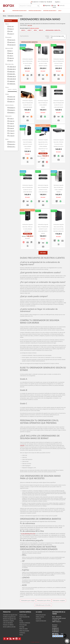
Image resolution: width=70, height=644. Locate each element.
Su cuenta (39, 612)
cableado (22, 445)
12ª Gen (12, 136)
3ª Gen (11, 119)
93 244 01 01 (35, 2)
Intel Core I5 (13, 40)
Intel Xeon (12, 45)
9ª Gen (11, 128)
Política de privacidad (24, 631)
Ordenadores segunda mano (20, 11)
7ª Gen (11, 123)
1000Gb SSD (13, 84)
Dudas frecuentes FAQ (24, 617)
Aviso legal (22, 627)
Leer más (30, 25)
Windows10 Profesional (13, 110)
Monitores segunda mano (50, 11)
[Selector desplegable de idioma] (58, 2)
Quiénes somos (23, 615)
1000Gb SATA (13, 81)
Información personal (41, 615)
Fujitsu (11, 29)
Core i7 (29, 30)
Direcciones (38, 619)
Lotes (60, 11)
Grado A (12, 97)
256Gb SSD (13, 72)
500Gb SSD (12, 76)
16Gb (11, 58)
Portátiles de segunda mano (9, 617)
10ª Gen (12, 131)
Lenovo (12, 34)
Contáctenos (22, 633)
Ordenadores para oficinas (44, 600)
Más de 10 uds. (13, 142)
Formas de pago (23, 625)
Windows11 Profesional (13, 113)
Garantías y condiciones (25, 623)
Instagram (17, 639)
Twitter (8, 639)
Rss (11, 639)
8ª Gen (12, 126)
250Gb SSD (12, 69)
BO (8, 6)
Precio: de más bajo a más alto (58, 37)
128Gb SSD (12, 67)
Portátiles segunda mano (35, 11)
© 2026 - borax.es (35, 642)
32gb (11, 61)
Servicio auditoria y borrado (9, 627)
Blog (20, 619)
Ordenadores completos (53, 30)
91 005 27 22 (43, 2)
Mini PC (41, 30)
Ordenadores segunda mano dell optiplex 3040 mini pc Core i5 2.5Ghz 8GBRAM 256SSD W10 (27, 144)
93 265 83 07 (55, 631)
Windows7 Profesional (13, 108)
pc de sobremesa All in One (28, 534)
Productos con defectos (8, 625)
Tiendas (21, 635)
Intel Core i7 (13, 42)
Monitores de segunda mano (10, 619)
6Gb (11, 51)
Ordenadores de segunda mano (10, 615)
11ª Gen (12, 133)
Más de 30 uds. (13, 147)
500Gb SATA (13, 74)
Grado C (12, 102)
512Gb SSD (12, 79)
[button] (4, 11)
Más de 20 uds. (13, 144)
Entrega (21, 621)
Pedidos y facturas (40, 617)
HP (11, 31)
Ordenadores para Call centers (43, 605)
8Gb (11, 53)
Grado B (12, 99)
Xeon (35, 30)
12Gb (11, 56)
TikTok (20, 639)
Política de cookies (24, 629)
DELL (11, 26)
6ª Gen (12, 121)
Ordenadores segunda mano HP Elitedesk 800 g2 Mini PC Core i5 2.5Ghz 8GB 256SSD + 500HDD (43, 229)
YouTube (14, 639)
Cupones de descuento (41, 621)
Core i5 (23, 30)
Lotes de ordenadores (8, 623)
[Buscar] (29, 6)
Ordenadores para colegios (28, 600)
